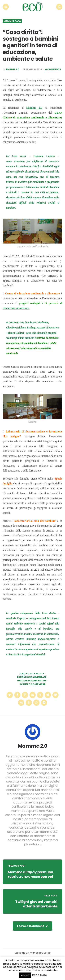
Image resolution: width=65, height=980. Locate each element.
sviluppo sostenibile (32, 684)
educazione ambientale (32, 681)
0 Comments (53, 69)
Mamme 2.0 (13, 69)
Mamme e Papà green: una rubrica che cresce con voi (31, 874)
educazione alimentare (16, 308)
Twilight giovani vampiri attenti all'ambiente (36, 904)
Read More (39, 975)
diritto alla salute (32, 674)
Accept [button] (25, 975)
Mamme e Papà (12, 21)
